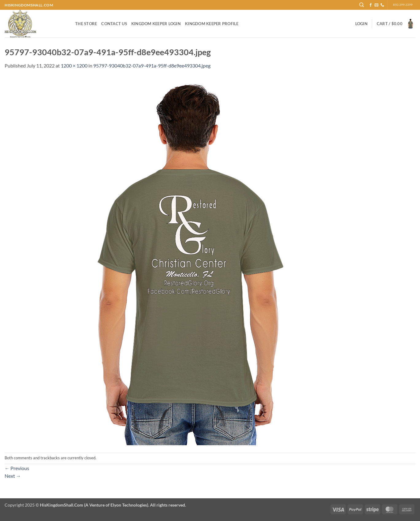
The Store (86, 24)
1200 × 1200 (74, 66)
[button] (361, 24)
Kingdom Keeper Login (156, 24)
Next (13, 476)
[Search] (362, 5)
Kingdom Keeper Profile (212, 24)
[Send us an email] (376, 5)
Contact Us (114, 24)
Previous (17, 468)
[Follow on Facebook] (371, 5)
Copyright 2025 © (95, 505)
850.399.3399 (403, 5)
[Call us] (382, 5)
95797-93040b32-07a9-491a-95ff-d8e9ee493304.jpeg (152, 66)
